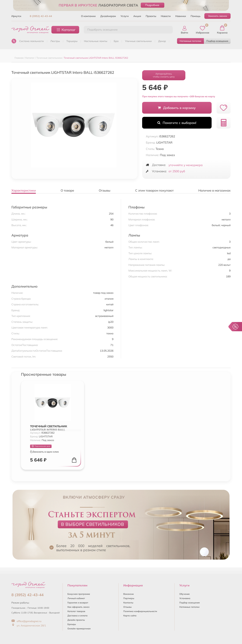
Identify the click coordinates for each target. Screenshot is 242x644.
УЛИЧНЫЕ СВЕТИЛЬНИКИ (138, 41)
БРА (116, 41)
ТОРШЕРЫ (72, 41)
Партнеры (129, 598)
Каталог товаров (76, 611)
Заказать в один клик (44, 452)
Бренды (72, 624)
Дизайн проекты (76, 620)
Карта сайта (130, 616)
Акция (137, 16)
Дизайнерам (108, 16)
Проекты (151, 16)
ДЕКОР (162, 41)
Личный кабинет (76, 598)
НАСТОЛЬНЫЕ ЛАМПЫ (96, 41)
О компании (88, 16)
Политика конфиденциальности (140, 611)
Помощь (196, 16)
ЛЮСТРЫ (55, 41)
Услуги (125, 16)
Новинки (181, 16)
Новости (166, 16)
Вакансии (128, 594)
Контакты (128, 603)
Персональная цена (41, 446)
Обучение (185, 594)
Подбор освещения (217, 41)
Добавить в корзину (177, 108)
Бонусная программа (79, 594)
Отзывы (127, 607)
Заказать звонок (218, 16)
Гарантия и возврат (78, 603)
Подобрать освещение (102, 30)
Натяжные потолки (190, 41)
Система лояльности (32, 41)
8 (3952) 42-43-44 (41, 16)
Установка (185, 598)
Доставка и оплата (77, 616)
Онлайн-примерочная (79, 629)
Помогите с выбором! (177, 123)
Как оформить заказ (78, 607)
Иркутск (16, 16)
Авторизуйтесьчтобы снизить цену (164, 75)
